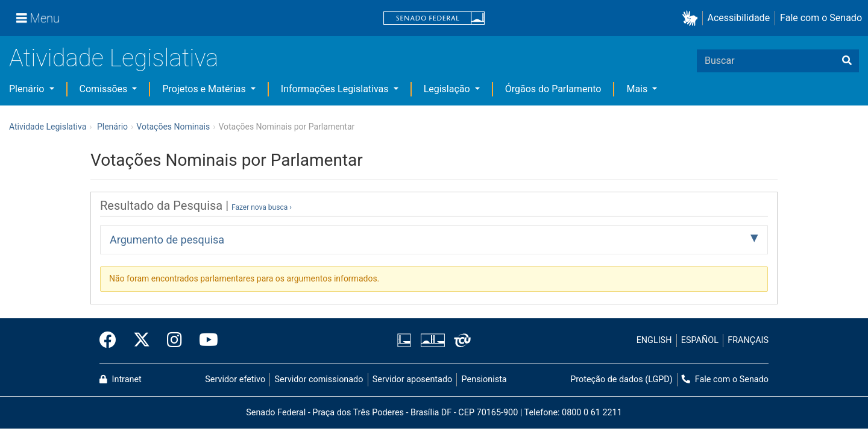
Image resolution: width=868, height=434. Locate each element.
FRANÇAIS (748, 340)
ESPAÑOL (700, 340)
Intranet (121, 379)
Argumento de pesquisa (167, 240)
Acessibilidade (739, 18)
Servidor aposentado (412, 379)
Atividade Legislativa (114, 58)
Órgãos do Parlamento (553, 89)
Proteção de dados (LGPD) (621, 379)
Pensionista (484, 379)
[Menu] (38, 18)
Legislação (448, 89)
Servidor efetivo (235, 379)
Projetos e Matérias (205, 89)
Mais (638, 89)
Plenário (28, 89)
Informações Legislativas (336, 89)
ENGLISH (654, 340)
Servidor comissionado (319, 379)
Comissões (105, 89)
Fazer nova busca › (262, 207)
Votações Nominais (173, 127)
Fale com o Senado (821, 18)
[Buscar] (847, 61)
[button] (692, 18)
